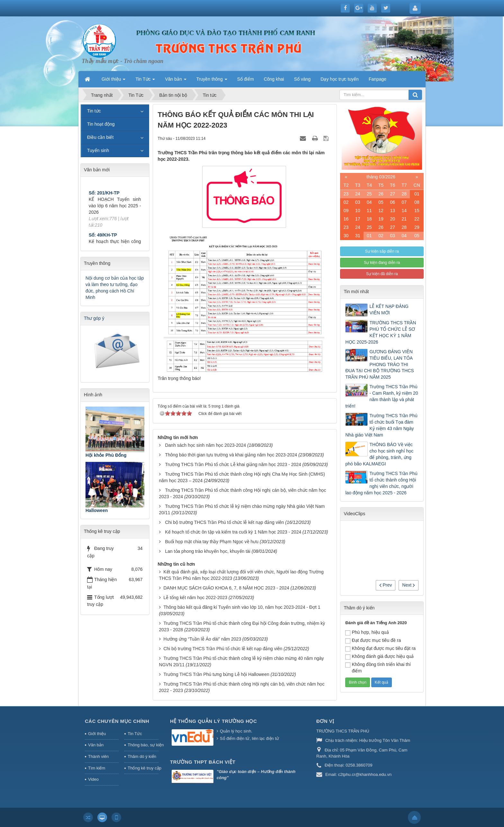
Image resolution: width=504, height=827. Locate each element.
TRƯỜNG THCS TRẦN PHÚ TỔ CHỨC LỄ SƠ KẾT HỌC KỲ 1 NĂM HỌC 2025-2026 (381, 332)
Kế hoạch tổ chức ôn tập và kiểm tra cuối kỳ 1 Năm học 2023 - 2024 (233, 532)
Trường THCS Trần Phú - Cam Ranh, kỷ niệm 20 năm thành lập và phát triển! (382, 396)
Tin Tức (135, 734)
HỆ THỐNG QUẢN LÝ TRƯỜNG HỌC (213, 721)
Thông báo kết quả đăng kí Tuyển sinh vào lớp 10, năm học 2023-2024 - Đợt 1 (242, 607)
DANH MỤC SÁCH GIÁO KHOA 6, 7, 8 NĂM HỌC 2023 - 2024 (226, 588)
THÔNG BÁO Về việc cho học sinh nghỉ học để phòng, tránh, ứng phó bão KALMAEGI (379, 454)
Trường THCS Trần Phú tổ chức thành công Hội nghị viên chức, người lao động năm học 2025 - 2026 (381, 483)
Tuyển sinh (98, 150)
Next (409, 585)
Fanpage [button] (378, 79)
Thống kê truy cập (143, 768)
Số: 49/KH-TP (103, 242)
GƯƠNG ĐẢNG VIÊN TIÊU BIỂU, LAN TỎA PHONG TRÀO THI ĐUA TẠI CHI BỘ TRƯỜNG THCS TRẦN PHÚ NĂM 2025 (379, 364)
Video (93, 779)
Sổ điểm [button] (246, 79)
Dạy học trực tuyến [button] (340, 79)
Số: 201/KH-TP (104, 200)
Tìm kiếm (97, 768)
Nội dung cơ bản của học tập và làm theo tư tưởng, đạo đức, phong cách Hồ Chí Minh (115, 288)
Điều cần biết (100, 137)
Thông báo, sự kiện (143, 745)
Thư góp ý (94, 318)
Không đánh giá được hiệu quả (379, 657)
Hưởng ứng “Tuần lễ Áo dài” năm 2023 (202, 639)
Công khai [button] (274, 79)
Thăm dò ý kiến (142, 756)
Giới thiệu (97, 734)
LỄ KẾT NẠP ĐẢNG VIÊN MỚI (389, 310)
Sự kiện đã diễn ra (382, 274)
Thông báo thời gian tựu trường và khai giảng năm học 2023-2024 (231, 455)
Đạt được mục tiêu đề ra (373, 641)
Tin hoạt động (101, 124)
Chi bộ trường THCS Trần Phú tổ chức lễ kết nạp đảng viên (224, 522)
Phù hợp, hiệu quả (367, 633)
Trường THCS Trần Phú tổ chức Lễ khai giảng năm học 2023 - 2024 (233, 464)
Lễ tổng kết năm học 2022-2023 (195, 598)
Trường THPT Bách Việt (203, 762)
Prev (386, 585)
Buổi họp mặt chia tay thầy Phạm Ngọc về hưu (212, 542)
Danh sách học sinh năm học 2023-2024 (205, 445)
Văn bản (96, 745)
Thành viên (98, 756)
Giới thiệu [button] (113, 81)
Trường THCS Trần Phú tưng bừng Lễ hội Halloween (216, 674)
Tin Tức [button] (145, 81)
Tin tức (94, 111)
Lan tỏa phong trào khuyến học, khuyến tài (208, 551)
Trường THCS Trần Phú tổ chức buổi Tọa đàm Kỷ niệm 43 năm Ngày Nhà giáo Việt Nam (381, 425)
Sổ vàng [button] (302, 79)
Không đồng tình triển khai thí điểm (378, 668)
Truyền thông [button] (212, 81)
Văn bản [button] (175, 81)
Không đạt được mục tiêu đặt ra (380, 649)
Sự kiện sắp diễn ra (382, 251)
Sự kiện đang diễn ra (382, 263)
